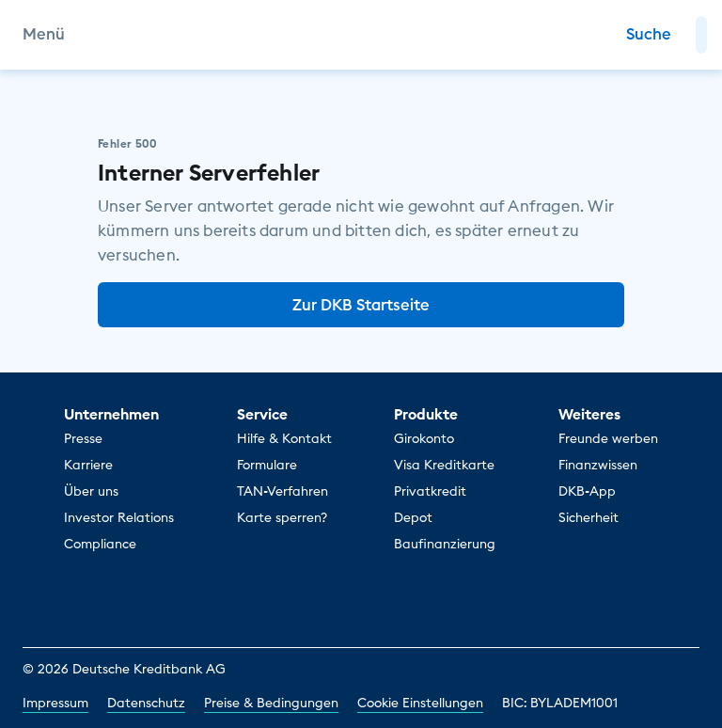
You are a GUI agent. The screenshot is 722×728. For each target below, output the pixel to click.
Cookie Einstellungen (420, 703)
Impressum (55, 703)
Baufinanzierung (445, 544)
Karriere (88, 465)
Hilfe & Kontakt (284, 438)
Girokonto (424, 438)
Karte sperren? (282, 517)
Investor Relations (119, 517)
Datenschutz (146, 703)
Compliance (100, 544)
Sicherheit (589, 517)
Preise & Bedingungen (271, 703)
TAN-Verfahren (283, 491)
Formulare (267, 465)
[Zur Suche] (649, 35)
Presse (83, 438)
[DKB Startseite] (361, 35)
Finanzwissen (598, 465)
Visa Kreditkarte (444, 465)
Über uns (91, 491)
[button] (701, 35)
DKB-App (587, 491)
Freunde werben (608, 438)
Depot (413, 517)
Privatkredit (430, 491)
